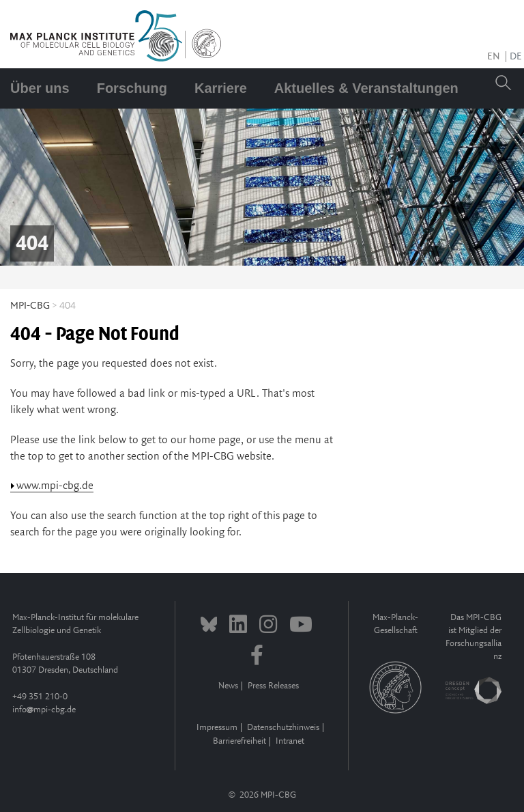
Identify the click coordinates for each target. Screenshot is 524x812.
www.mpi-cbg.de (55, 486)
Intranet (290, 741)
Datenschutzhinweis (283, 728)
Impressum (217, 728)
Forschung (132, 88)
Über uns (40, 88)
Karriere (221, 88)
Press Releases (273, 686)
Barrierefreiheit (239, 741)
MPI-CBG (30, 306)
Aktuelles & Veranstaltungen (366, 88)
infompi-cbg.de (44, 710)
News (228, 686)
